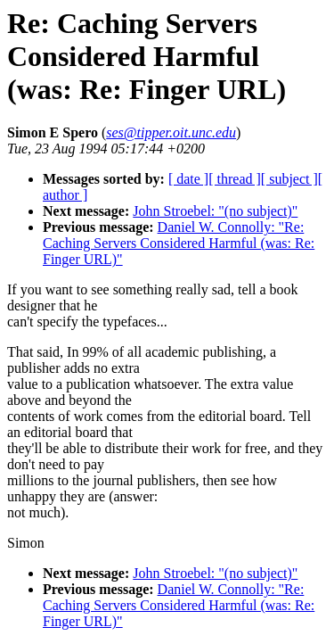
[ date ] (188, 179)
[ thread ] (235, 179)
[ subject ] (289, 179)
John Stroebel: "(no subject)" (215, 211)
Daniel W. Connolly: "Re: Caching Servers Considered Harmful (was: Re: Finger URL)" (179, 243)
